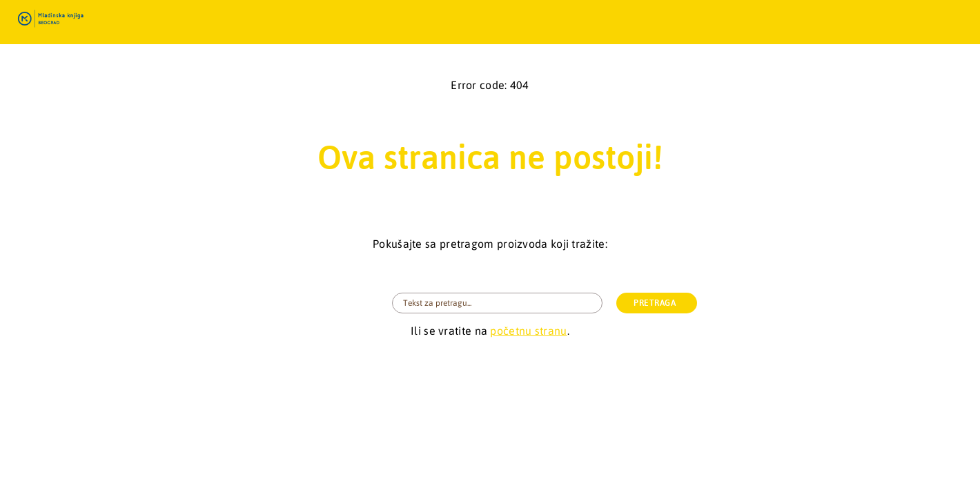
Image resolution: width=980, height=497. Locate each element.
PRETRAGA (655, 303)
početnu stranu (528, 331)
